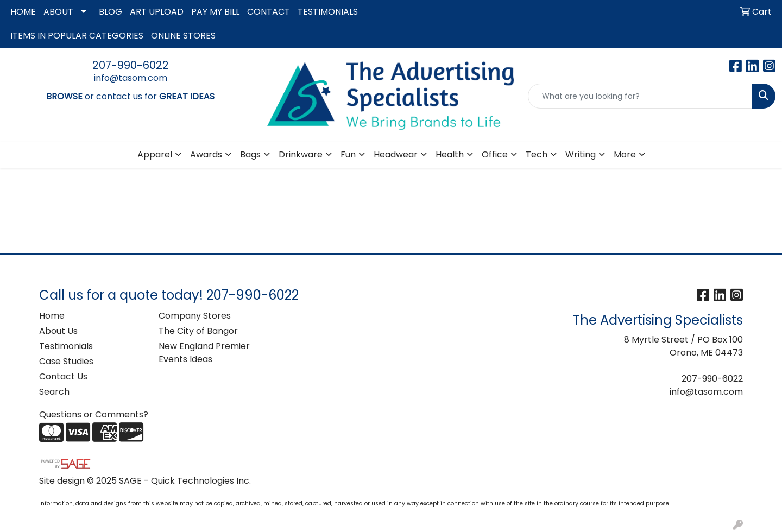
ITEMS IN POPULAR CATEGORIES (77, 36)
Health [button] (450, 154)
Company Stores (195, 316)
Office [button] (495, 154)
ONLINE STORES (183, 36)
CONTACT (269, 12)
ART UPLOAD (157, 12)
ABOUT (58, 12)
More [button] (625, 154)
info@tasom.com (131, 78)
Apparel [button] (155, 154)
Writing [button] (581, 154)
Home (52, 316)
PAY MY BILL (215, 12)
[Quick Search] (640, 96)
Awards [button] (206, 154)
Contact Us (63, 376)
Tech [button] (537, 154)
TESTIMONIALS (328, 12)
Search (54, 392)
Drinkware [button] (301, 154)
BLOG (111, 12)
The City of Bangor (198, 331)
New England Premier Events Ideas (204, 353)
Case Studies (66, 361)
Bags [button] (250, 154)
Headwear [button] (396, 154)
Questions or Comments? (94, 414)
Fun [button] (348, 154)
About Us (58, 331)
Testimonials (66, 346)
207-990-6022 (131, 65)
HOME (23, 12)
